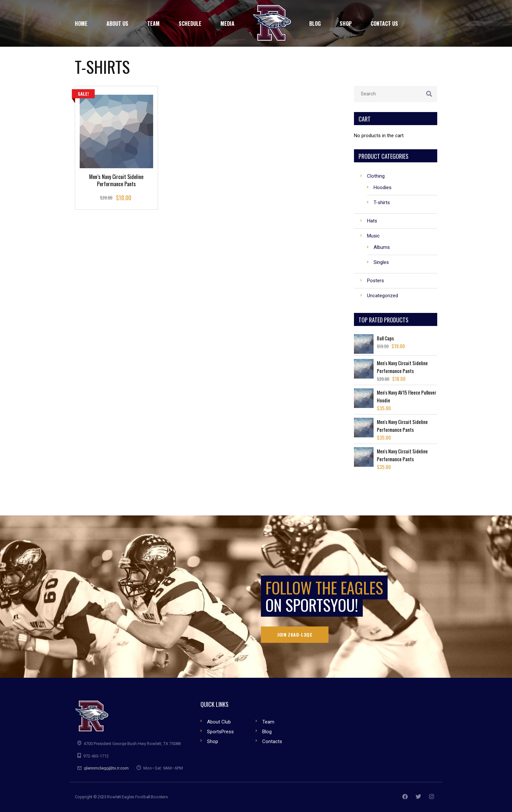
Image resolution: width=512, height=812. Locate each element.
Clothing (376, 176)
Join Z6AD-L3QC (295, 634)
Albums (382, 247)
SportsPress (220, 732)
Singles (381, 262)
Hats (372, 221)
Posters (376, 281)
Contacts (272, 741)
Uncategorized (383, 296)
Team (268, 722)
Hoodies (383, 187)
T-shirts (382, 203)
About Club (219, 722)
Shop (213, 741)
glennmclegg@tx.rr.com (106, 768)
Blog (267, 732)
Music (373, 236)
